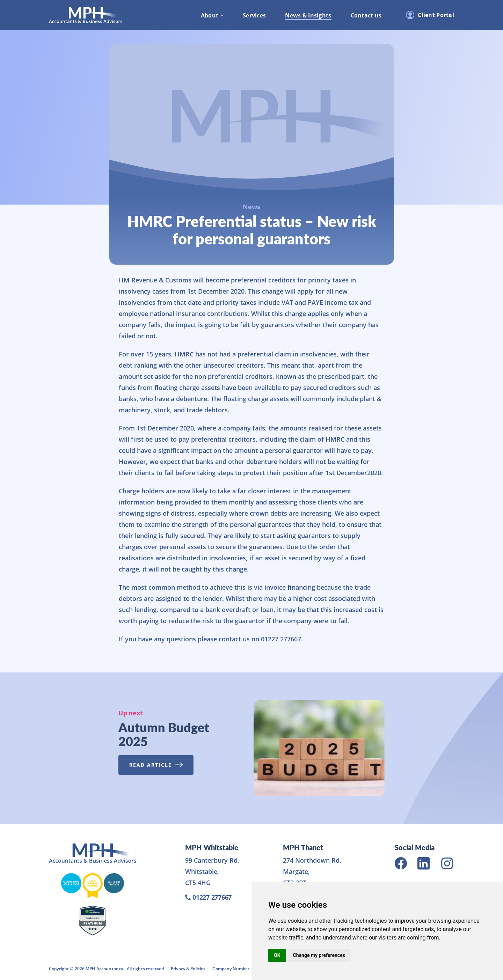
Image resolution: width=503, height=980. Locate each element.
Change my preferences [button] (319, 955)
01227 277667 (208, 897)
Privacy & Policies (188, 969)
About (210, 15)
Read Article (153, 765)
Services (254, 15)
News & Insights (308, 15)
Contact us (366, 15)
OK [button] (277, 955)
